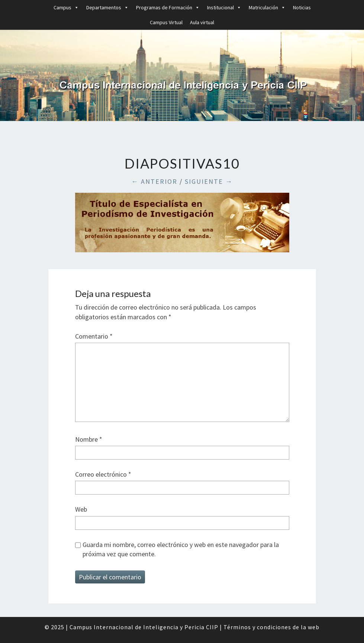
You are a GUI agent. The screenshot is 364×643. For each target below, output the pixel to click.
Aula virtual (202, 22)
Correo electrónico (103, 474)
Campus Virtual (166, 22)
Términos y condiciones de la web (271, 627)
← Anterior (154, 181)
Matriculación (267, 7)
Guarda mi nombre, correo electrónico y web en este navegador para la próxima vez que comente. (181, 549)
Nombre (89, 439)
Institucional (224, 7)
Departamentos (107, 7)
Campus (66, 7)
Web (81, 509)
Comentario (94, 336)
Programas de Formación (168, 7)
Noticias (302, 7)
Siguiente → (209, 181)
